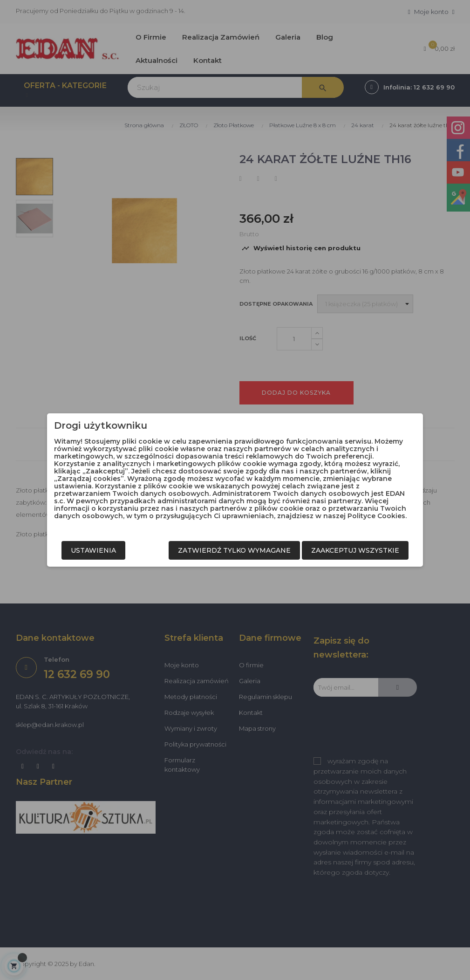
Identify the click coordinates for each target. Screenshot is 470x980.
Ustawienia (93, 550)
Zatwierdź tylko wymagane (234, 550)
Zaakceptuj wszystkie (355, 550)
